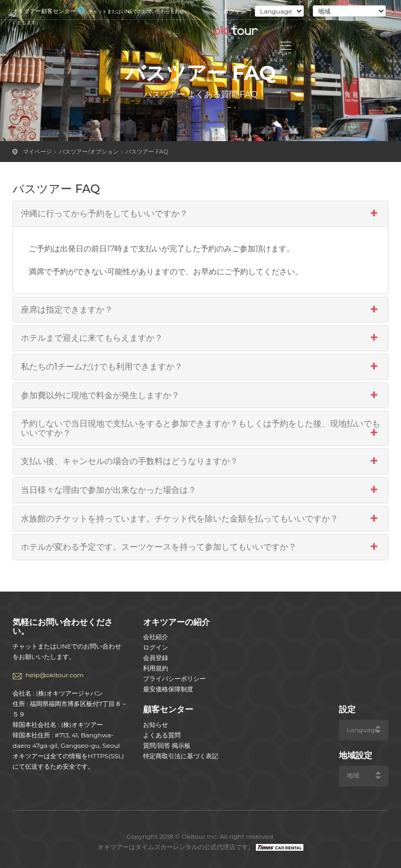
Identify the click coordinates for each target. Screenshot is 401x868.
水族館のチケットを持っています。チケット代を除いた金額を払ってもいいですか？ (200, 519)
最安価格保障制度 (168, 689)
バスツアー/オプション (89, 152)
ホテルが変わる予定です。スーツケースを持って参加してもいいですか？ (200, 547)
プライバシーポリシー (174, 679)
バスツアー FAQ (147, 152)
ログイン (234, 11)
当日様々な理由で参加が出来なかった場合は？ (200, 490)
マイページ (37, 152)
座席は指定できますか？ (200, 310)
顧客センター (168, 709)
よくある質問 (162, 735)
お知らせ (156, 725)
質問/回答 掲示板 (167, 745)
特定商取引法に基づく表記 (181, 756)
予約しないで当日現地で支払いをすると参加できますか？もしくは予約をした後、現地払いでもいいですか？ (200, 428)
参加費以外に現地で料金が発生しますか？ (200, 396)
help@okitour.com (55, 675)
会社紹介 (156, 637)
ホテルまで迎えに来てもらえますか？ (200, 338)
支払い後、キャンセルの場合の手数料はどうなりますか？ (200, 461)
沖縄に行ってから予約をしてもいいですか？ (200, 214)
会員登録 (156, 658)
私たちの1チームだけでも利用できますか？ (200, 367)
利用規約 (156, 668)
